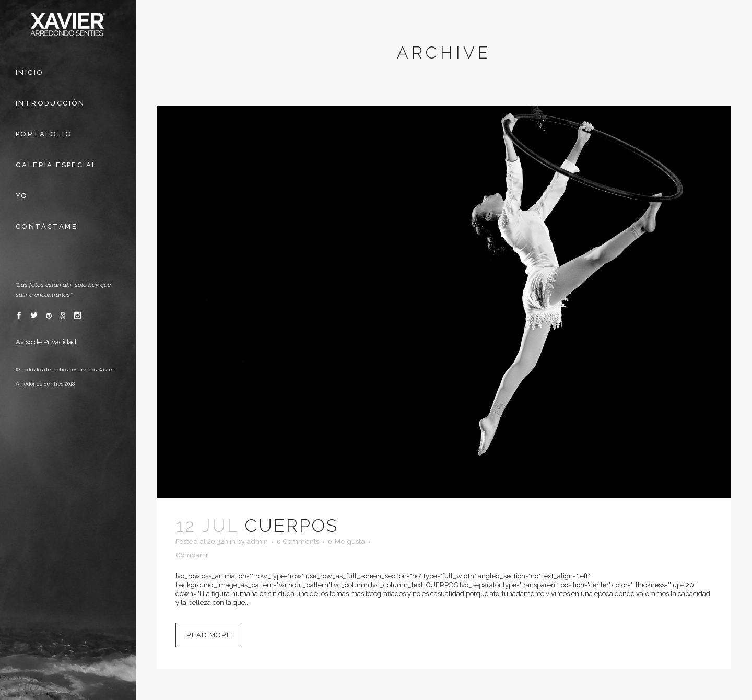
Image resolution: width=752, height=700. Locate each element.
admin (257, 541)
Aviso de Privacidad (46, 342)
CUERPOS (292, 526)
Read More (209, 635)
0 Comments (298, 541)
